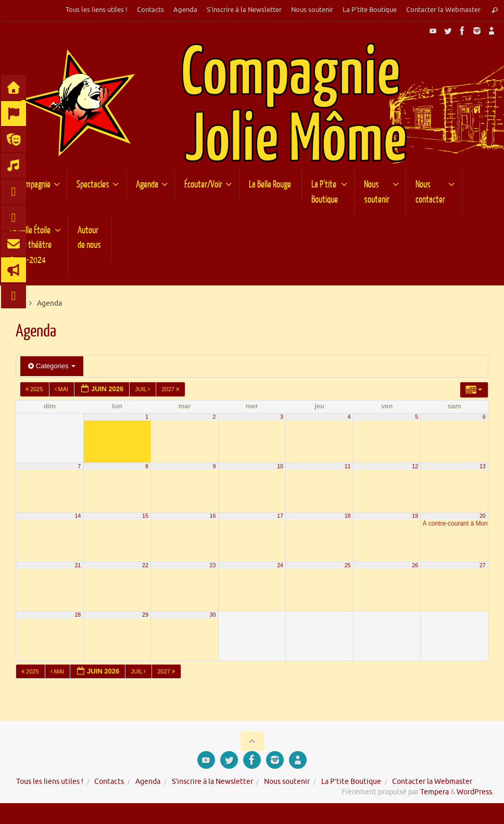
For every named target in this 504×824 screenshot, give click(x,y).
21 (78, 565)
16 (213, 516)
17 (280, 516)
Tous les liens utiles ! (97, 10)
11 (348, 466)
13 (483, 466)
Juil (143, 389)
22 (145, 565)
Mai (62, 389)
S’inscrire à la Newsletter (244, 10)
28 (78, 615)
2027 (171, 389)
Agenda (185, 10)
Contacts (150, 10)
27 (483, 565)
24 (280, 565)
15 (145, 516)
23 (213, 565)
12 (415, 466)
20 (483, 516)
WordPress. (475, 792)
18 (348, 516)
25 (348, 565)
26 (415, 565)
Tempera (434, 792)
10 (280, 466)
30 (213, 615)
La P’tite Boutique (370, 10)
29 (145, 615)
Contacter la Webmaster (443, 10)
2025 (35, 389)
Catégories (52, 366)
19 (415, 516)
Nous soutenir (312, 10)
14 (78, 516)
